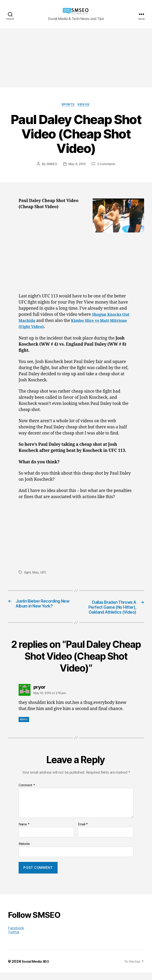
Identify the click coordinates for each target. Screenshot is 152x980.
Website (24, 851)
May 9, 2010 (77, 165)
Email (83, 832)
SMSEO (51, 165)
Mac (36, 573)
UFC (43, 573)
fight (28, 573)
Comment (27, 793)
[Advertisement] (76, 58)
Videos (85, 105)
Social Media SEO (37, 969)
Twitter (14, 940)
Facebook (16, 935)
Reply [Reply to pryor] (24, 727)
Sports (68, 105)
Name (24, 832)
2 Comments (107, 165)
